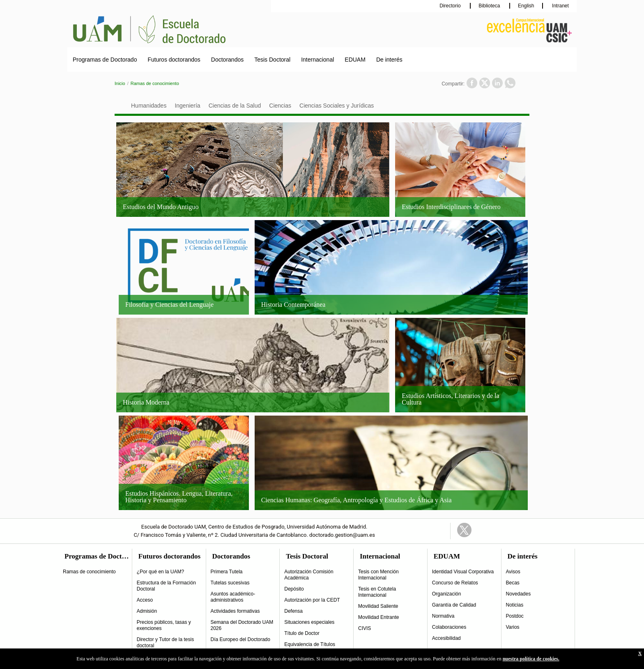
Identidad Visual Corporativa (463, 572)
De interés (389, 60)
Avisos (513, 572)
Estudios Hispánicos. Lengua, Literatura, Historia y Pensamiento (179, 497)
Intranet (560, 6)
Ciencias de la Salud (235, 106)
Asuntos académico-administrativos (233, 597)
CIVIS (365, 628)
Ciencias (280, 106)
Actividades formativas (235, 611)
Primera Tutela (227, 572)
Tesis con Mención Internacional (378, 575)
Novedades (519, 594)
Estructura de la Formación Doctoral (166, 586)
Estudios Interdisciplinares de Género (451, 207)
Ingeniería (187, 106)
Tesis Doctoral (272, 60)
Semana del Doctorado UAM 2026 (242, 625)
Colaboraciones (449, 627)
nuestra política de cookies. (531, 659)
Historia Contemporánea (293, 305)
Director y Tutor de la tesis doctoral (165, 643)
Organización (447, 594)
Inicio (120, 83)
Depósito (294, 589)
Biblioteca (490, 6)
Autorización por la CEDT (312, 600)
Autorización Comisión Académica (309, 575)
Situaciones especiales (309, 622)
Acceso (145, 600)
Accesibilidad (446, 638)
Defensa (293, 611)
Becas (513, 583)
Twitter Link (464, 530)
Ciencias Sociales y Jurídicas (337, 106)
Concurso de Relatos (455, 583)
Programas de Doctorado (105, 60)
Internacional (317, 60)
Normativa (443, 616)
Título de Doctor (302, 633)
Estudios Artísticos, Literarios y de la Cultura (450, 399)
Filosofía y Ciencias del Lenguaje (169, 305)
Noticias (515, 605)
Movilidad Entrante (378, 617)
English (526, 6)
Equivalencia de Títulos (310, 644)
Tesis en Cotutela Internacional (377, 592)
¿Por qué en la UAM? (160, 572)
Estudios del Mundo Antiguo (161, 207)
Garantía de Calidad (454, 605)
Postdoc (515, 616)
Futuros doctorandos (174, 60)
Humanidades (149, 106)
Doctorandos (227, 60)
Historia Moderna (146, 402)
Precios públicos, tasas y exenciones (164, 625)
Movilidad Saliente (378, 606)
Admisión (147, 611)
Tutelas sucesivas (230, 583)
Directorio (451, 6)
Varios (513, 627)
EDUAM (355, 60)
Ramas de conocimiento (155, 83)
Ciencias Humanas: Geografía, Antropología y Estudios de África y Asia (356, 500)
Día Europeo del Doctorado (240, 639)
